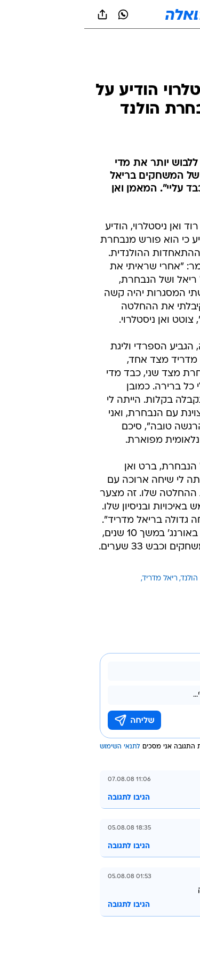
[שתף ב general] (18, 14)
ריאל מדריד (76, 579)
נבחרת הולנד (117, 579)
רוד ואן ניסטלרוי (165, 591)
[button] (154, 14)
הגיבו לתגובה (45, 798)
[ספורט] (178, 70)
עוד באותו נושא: (164, 579)
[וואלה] (100, 14)
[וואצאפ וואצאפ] (39, 14)
